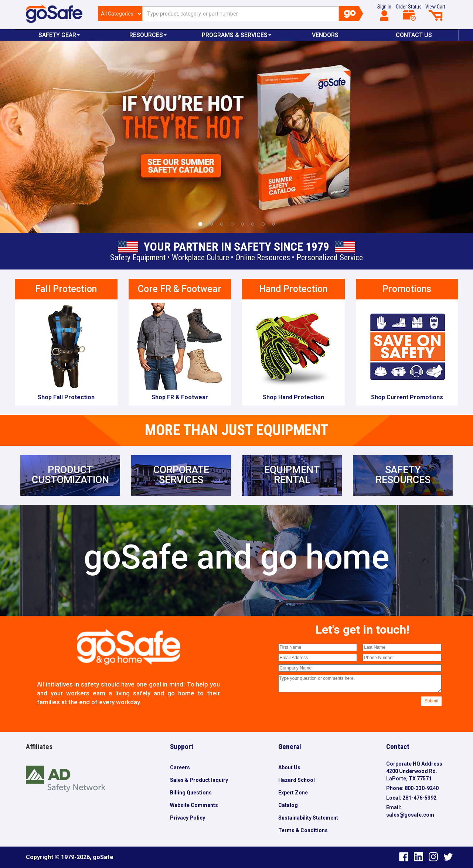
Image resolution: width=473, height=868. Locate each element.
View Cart (435, 12)
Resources (148, 35)
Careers (180, 767)
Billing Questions (191, 793)
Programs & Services (236, 35)
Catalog (288, 805)
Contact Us (414, 35)
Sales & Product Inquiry (199, 780)
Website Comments (194, 805)
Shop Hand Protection (293, 397)
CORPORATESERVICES (181, 475)
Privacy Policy (188, 818)
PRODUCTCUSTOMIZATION (70, 475)
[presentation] (334, 711)
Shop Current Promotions (407, 397)
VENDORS (325, 35)
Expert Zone (293, 793)
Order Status (409, 12)
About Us (289, 767)
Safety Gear (59, 35)
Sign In (384, 12)
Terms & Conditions (303, 830)
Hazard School (297, 780)
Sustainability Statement (308, 818)
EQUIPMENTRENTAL (292, 475)
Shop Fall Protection (66, 397)
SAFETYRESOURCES (403, 475)
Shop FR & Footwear (180, 397)
